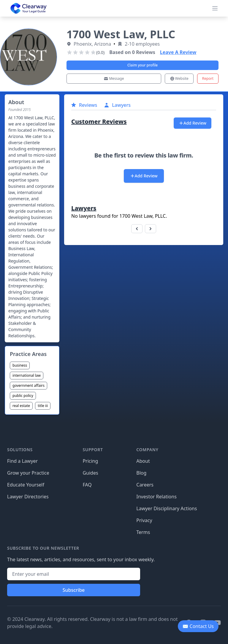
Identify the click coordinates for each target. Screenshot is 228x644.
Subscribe (74, 590)
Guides (90, 473)
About (143, 461)
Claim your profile (142, 65)
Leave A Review (178, 52)
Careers (145, 485)
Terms (143, 532)
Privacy (144, 520)
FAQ (87, 485)
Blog (141, 473)
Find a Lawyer (22, 461)
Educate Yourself (26, 485)
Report (208, 78)
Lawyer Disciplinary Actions (167, 508)
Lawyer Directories (28, 497)
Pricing (90, 461)
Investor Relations (156, 497)
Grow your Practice (28, 473)
